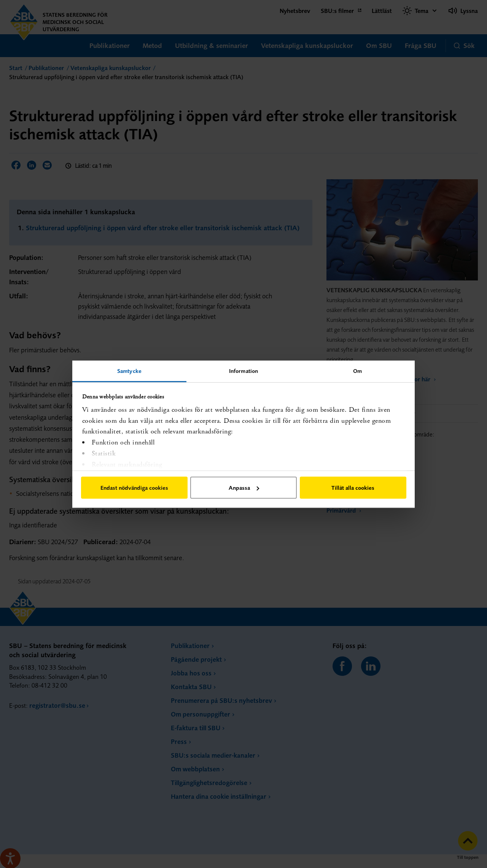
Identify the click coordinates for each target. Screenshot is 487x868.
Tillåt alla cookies (353, 488)
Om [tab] (357, 370)
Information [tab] (243, 370)
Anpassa (244, 488)
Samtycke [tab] (129, 370)
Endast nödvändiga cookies (134, 488)
